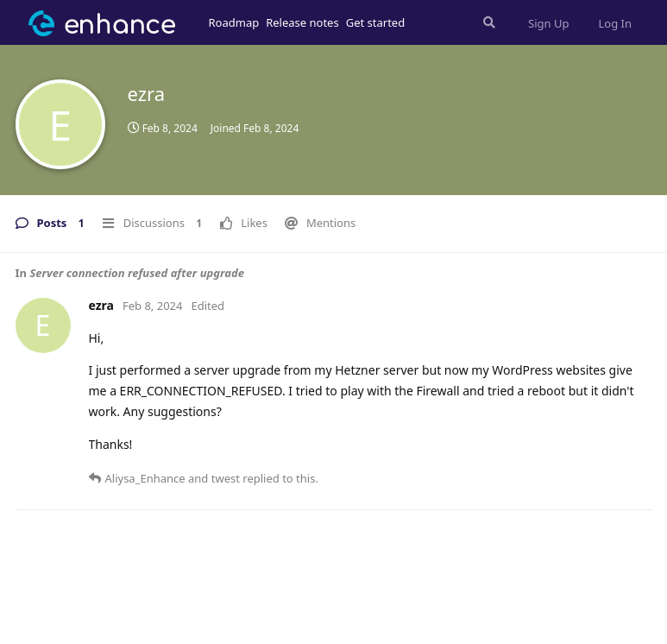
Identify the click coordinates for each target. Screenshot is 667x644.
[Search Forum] (488, 22)
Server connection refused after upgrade (136, 273)
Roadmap (234, 22)
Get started (375, 22)
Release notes (302, 22)
